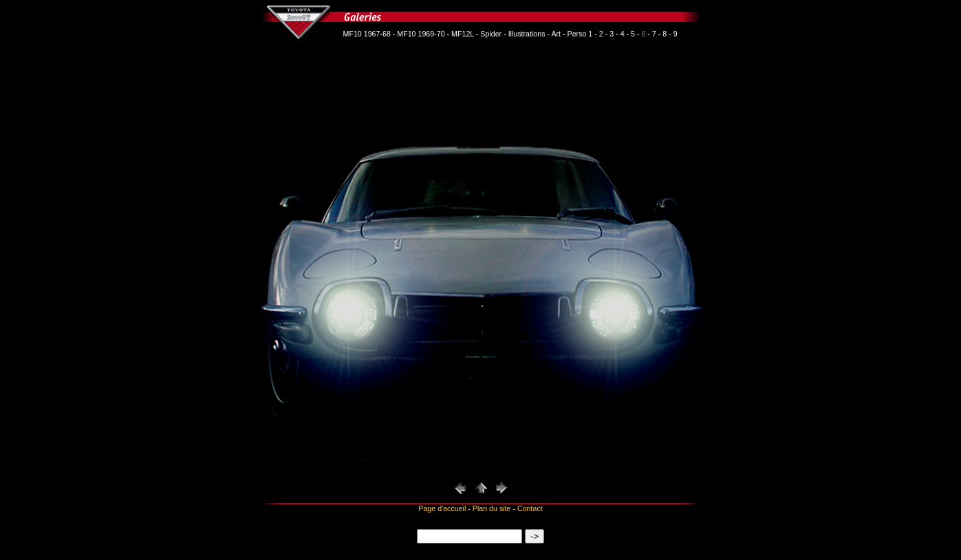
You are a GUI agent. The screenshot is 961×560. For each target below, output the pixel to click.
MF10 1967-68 (367, 34)
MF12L (463, 34)
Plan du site (492, 508)
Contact (530, 508)
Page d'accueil (442, 508)
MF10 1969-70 (421, 34)
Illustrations (527, 34)
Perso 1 (580, 34)
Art (556, 34)
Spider (491, 34)
